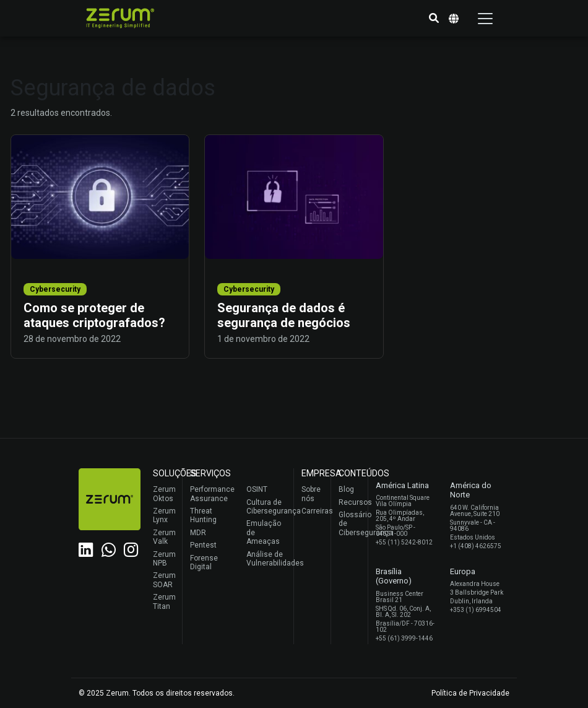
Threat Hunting (203, 515)
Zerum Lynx (164, 515)
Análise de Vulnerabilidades (267, 559)
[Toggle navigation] (485, 19)
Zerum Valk (164, 537)
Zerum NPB (164, 559)
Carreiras (313, 511)
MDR (198, 533)
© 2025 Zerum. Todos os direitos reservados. (157, 693)
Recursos (350, 502)
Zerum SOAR (164, 580)
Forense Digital (204, 562)
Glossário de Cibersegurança (350, 524)
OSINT (257, 489)
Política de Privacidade (470, 693)
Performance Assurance (211, 494)
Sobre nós (311, 494)
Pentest (203, 545)
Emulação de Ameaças (264, 532)
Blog (346, 489)
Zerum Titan (164, 601)
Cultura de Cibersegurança (267, 507)
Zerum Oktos (164, 494)
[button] (434, 19)
